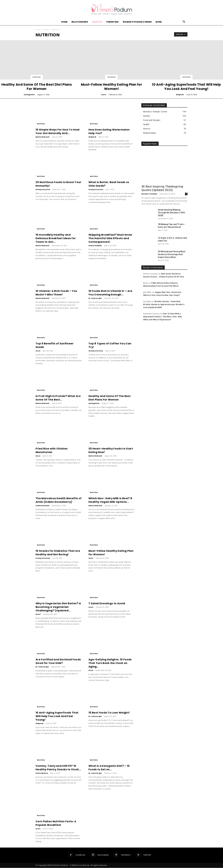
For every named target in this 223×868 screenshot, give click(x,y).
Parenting (113, 22)
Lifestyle (97, 22)
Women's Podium (149, 194)
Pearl (38, 614)
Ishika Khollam (42, 506)
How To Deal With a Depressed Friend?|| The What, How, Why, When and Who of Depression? (163, 317)
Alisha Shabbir (95, 246)
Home (64, 22)
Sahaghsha (29, 95)
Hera (38, 456)
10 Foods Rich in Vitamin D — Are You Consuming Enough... (110, 293)
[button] (184, 22)
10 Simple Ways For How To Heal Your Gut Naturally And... (58, 132)
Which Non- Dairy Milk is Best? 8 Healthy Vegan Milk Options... (110, 500)
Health (46, 30)
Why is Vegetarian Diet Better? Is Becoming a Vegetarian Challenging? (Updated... (58, 607)
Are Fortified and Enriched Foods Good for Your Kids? (58, 661)
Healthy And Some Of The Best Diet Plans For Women (110, 398)
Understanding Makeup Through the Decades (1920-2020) (172, 213)
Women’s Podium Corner (137, 22)
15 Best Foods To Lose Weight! (109, 713)
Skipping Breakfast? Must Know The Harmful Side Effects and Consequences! (110, 238)
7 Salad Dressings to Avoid (107, 603)
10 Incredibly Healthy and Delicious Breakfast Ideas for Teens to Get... (56, 238)
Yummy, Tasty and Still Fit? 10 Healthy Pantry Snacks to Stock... (58, 768)
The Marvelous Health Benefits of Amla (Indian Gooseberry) (59, 500)
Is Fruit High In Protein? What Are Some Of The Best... (58, 398)
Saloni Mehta (42, 773)
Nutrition (37, 77)
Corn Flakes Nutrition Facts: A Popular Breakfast (56, 823)
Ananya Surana (43, 190)
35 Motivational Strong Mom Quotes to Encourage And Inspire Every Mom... (172, 254)
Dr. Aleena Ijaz (95, 298)
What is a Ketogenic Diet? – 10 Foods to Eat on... (109, 768)
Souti (104, 95)
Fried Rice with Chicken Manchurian (52, 450)
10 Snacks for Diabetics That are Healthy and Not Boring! (58, 553)
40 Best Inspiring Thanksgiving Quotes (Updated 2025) (162, 188)
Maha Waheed (42, 137)
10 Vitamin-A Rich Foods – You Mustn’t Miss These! (56, 293)
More (159, 22)
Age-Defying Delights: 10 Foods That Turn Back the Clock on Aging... (110, 663)
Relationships (80, 22)
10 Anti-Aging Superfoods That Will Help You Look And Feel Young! (57, 716)
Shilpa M (180, 95)
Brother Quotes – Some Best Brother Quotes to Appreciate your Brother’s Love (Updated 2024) (164, 304)
